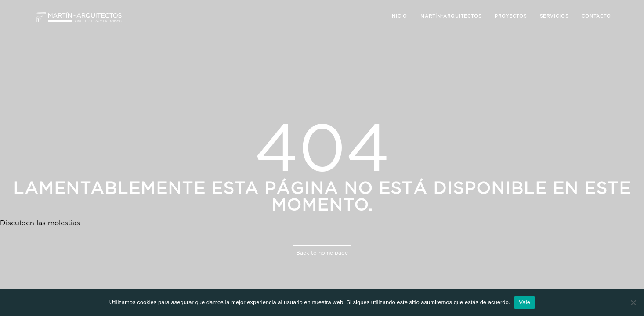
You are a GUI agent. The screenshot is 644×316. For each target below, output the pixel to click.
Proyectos (511, 16)
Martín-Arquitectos (451, 16)
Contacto (596, 16)
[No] (633, 302)
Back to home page (322, 253)
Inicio (399, 16)
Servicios (554, 16)
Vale (525, 302)
